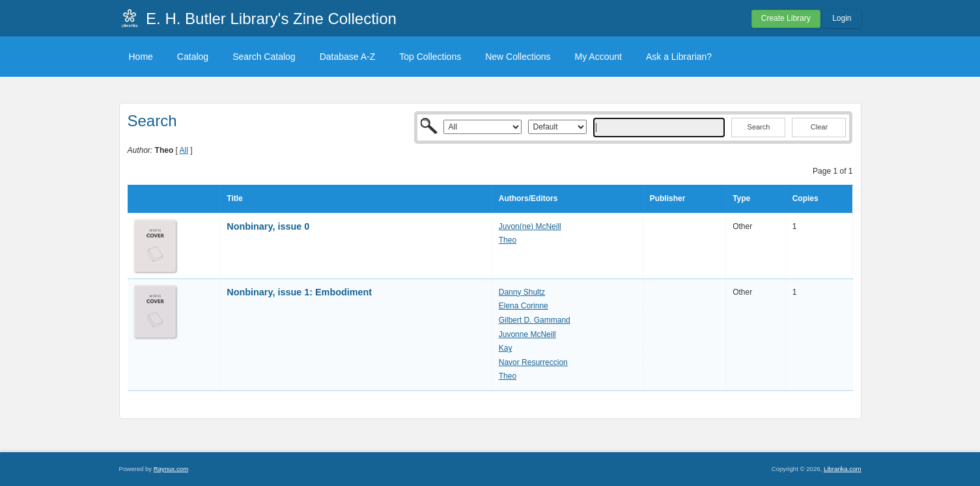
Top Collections (430, 57)
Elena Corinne (524, 306)
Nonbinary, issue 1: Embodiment (299, 292)
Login (842, 18)
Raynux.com (171, 469)
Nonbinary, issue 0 (268, 226)
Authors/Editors (528, 198)
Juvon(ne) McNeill (530, 226)
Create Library (786, 18)
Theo (508, 240)
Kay (506, 348)
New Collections (518, 57)
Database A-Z (348, 57)
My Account (598, 57)
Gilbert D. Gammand (535, 320)
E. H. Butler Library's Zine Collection (271, 19)
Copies (805, 198)
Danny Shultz (522, 292)
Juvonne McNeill (527, 334)
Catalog (193, 57)
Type (741, 198)
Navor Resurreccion (533, 362)
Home (141, 57)
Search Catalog (264, 57)
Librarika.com (843, 469)
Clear (819, 127)
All (184, 150)
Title (234, 198)
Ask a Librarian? (679, 57)
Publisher (668, 198)
